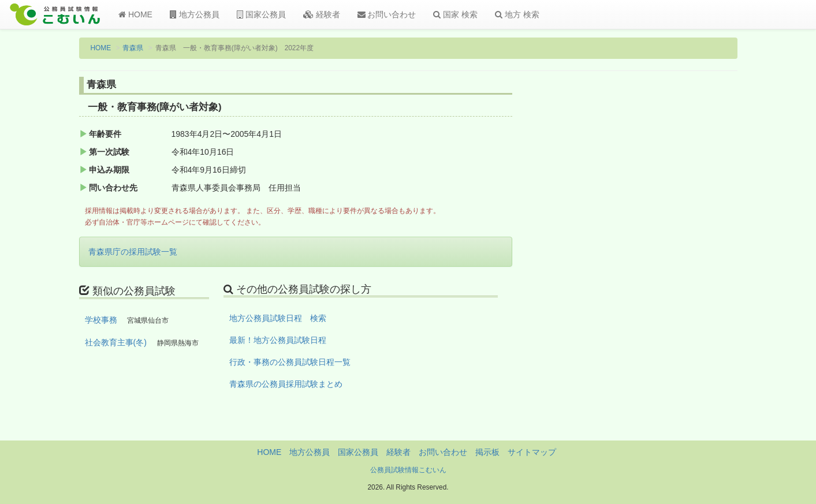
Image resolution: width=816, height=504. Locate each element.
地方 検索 (517, 14)
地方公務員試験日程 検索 (278, 318)
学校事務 (101, 320)
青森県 (133, 48)
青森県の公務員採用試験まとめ (286, 384)
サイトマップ (532, 452)
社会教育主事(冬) (116, 342)
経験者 (322, 14)
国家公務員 (261, 14)
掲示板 (487, 452)
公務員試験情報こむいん (408, 470)
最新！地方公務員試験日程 (278, 340)
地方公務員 (195, 14)
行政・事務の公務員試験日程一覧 (290, 362)
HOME (135, 14)
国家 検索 (455, 14)
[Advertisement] (662, 267)
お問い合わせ (387, 14)
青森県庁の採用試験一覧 (133, 252)
